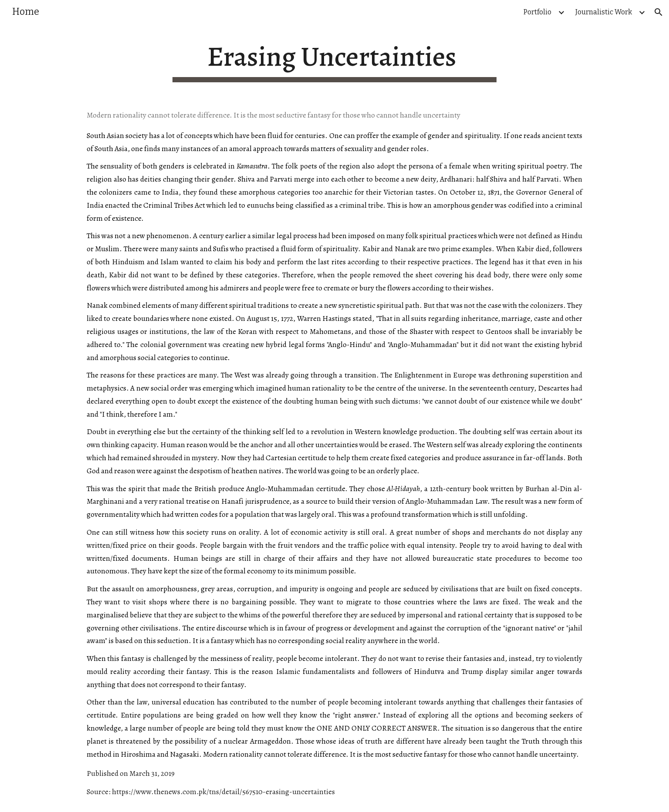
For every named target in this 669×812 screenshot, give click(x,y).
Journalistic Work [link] (604, 12)
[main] (334, 61)
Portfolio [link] (537, 12)
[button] (659, 12)
